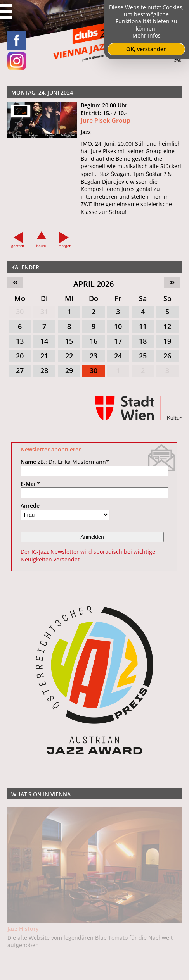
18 (143, 341)
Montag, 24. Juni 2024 (42, 92)
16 (94, 341)
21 (44, 356)
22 (69, 356)
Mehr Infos (147, 35)
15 (69, 341)
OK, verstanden (147, 49)
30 (20, 312)
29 (69, 370)
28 (44, 370)
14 (44, 341)
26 (167, 356)
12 (167, 326)
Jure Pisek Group (106, 121)
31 (44, 312)
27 (20, 370)
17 (118, 341)
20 (20, 356)
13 (20, 341)
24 (118, 356)
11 (143, 326)
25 (143, 356)
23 (94, 356)
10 (118, 326)
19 (167, 341)
